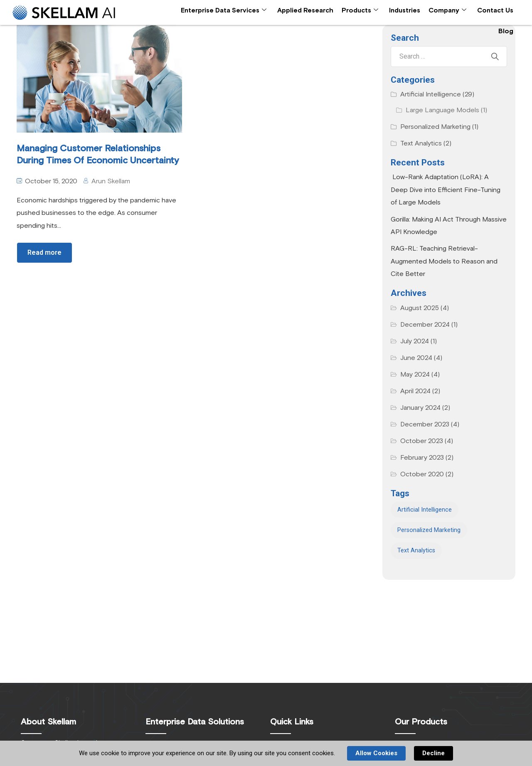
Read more (44, 252)
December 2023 (425, 424)
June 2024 (416, 358)
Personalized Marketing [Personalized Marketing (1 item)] (429, 530)
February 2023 (422, 458)
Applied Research (305, 10)
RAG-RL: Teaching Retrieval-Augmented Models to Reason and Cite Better (444, 261)
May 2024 (415, 374)
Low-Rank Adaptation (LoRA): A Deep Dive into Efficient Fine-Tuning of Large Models (446, 190)
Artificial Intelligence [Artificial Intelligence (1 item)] (425, 510)
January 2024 (420, 408)
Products (360, 11)
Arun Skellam (111, 181)
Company (447, 11)
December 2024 (425, 325)
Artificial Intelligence (431, 94)
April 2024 (415, 391)
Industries (405, 10)
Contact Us (495, 10)
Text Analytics (421, 143)
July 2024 (415, 341)
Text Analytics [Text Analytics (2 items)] (416, 550)
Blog (506, 31)
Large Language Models (442, 110)
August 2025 (420, 308)
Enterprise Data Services (224, 11)
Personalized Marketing (435, 127)
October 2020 (422, 474)
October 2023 (422, 441)
